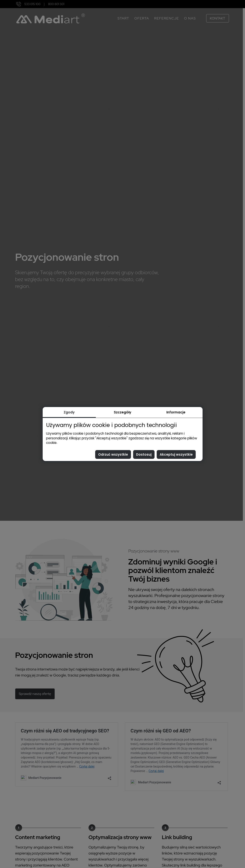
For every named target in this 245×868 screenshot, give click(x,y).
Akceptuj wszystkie (176, 454)
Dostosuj (144, 454)
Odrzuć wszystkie (113, 454)
